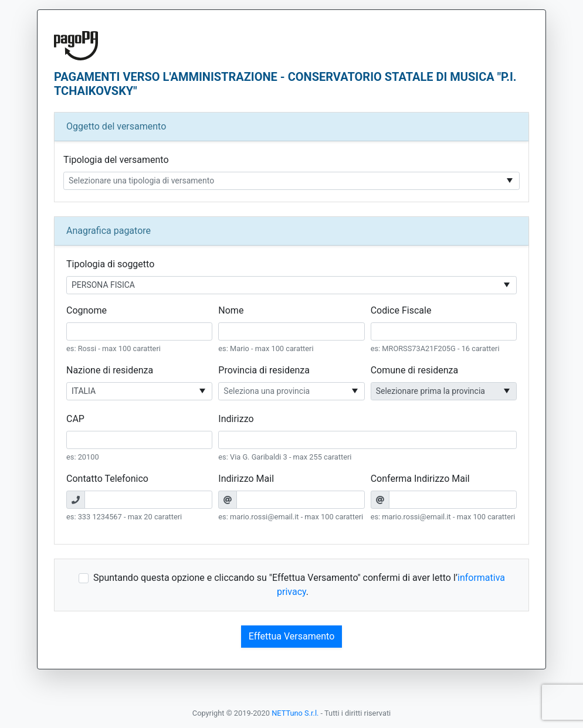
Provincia (264, 370)
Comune (414, 370)
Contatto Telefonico (107, 479)
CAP (75, 419)
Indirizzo (236, 419)
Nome (231, 310)
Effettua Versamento (292, 636)
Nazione (110, 370)
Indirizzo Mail (246, 479)
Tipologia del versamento (116, 160)
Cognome (87, 310)
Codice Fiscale (401, 310)
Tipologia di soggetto (110, 264)
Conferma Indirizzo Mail (420, 479)
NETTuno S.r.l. (295, 713)
